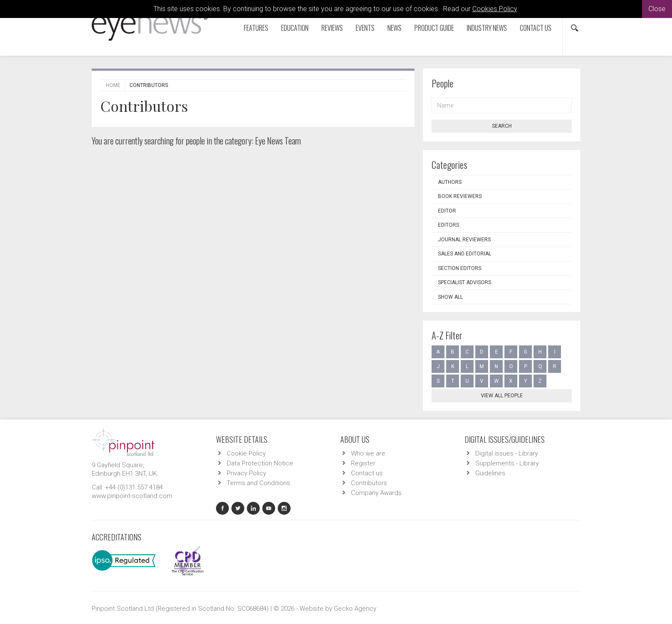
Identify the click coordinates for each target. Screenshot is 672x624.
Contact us (536, 28)
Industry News (487, 28)
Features (256, 28)
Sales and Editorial (465, 254)
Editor (447, 211)
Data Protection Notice (260, 463)
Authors (450, 182)
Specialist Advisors (465, 282)
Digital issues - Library (507, 453)
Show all (450, 297)
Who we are (368, 453)
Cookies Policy (495, 9)
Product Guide (434, 28)
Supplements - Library (507, 463)
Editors (448, 225)
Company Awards (376, 493)
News (394, 28)
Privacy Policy (246, 473)
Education (295, 28)
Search (502, 126)
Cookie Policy (246, 453)
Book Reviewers (460, 196)
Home (113, 85)
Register (363, 463)
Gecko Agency (355, 609)
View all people (502, 396)
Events (365, 28)
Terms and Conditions (258, 483)
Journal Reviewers (464, 240)
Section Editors (460, 268)
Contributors (369, 483)
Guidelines (490, 473)
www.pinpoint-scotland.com (132, 496)
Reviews (332, 28)
